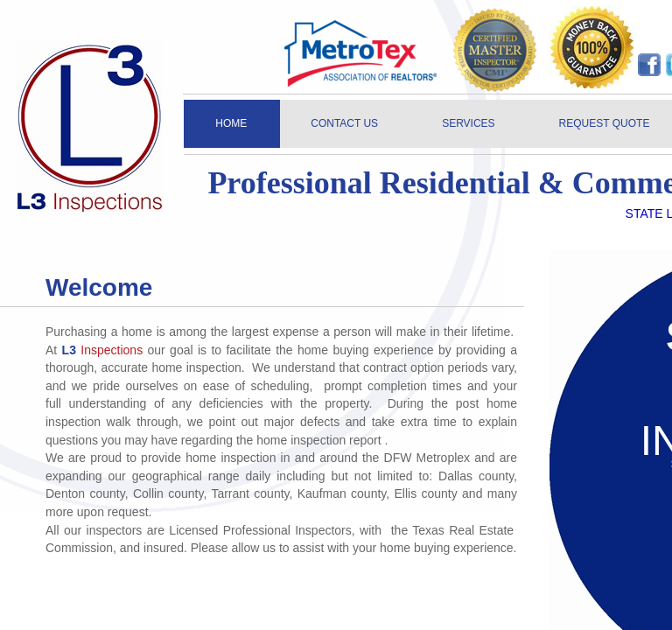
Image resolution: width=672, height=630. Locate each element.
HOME (231, 123)
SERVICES (468, 123)
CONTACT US (344, 123)
